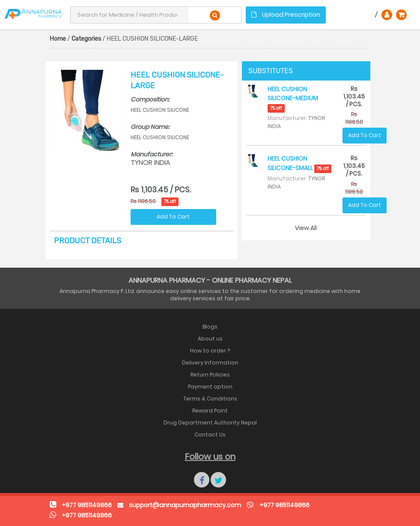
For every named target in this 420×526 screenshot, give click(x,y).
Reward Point (210, 411)
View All (306, 228)
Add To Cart (173, 217)
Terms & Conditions (210, 399)
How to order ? (210, 351)
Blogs (210, 327)
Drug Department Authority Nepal (210, 423)
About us (210, 339)
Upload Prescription (286, 15)
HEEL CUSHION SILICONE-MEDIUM (293, 98)
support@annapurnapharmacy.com (185, 505)
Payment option (210, 387)
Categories (86, 39)
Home (58, 39)
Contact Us (210, 435)
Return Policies (210, 375)
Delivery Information (210, 363)
